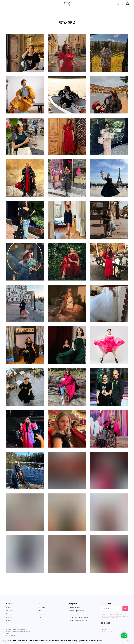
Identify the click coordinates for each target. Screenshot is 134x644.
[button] (118, 4)
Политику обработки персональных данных (86, 641)
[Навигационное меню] (6, 4)
